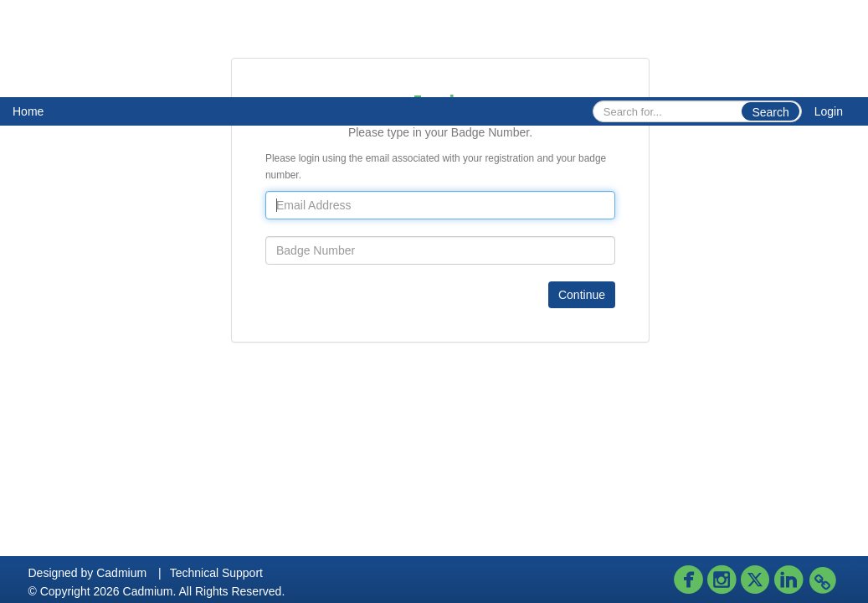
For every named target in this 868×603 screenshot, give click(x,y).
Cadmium (121, 573)
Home (28, 111)
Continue (582, 295)
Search (770, 112)
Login (829, 111)
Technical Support (216, 573)
